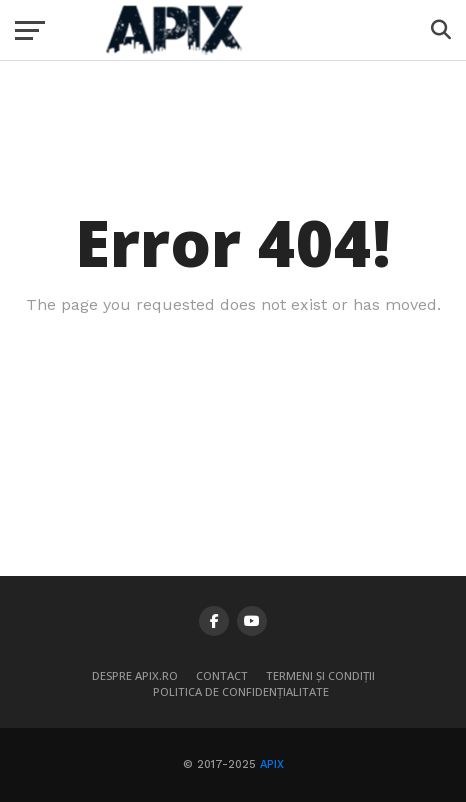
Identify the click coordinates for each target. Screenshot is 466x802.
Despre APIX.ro (135, 675)
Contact (222, 675)
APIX (272, 764)
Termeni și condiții (320, 675)
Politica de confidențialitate (241, 691)
